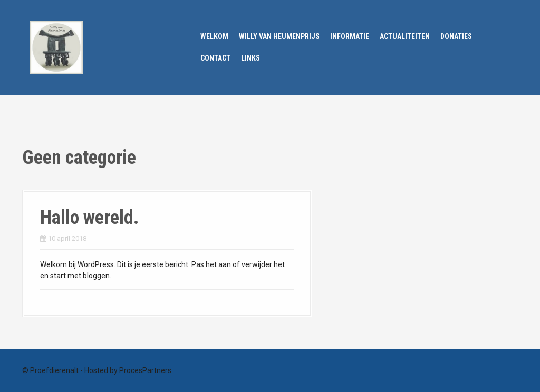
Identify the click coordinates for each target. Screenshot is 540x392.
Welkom (214, 36)
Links (250, 58)
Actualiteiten (405, 36)
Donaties (456, 36)
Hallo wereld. (89, 218)
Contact (215, 58)
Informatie (350, 36)
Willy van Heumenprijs (279, 36)
